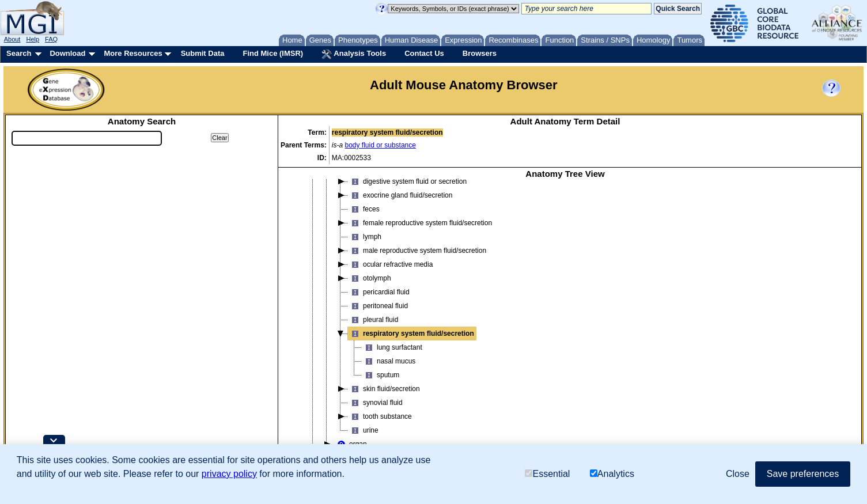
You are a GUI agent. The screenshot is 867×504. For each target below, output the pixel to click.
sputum (381, 375)
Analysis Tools (354, 54)
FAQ (51, 39)
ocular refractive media (390, 264)
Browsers (480, 53)
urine (363, 430)
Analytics (612, 474)
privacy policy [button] (229, 474)
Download (67, 53)
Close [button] (738, 474)
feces (364, 209)
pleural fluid (373, 320)
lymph (365, 237)
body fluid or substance (381, 145)
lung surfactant (392, 347)
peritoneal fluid (378, 306)
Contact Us (424, 53)
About (12, 39)
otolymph (370, 278)
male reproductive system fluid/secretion (417, 251)
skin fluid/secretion (384, 389)
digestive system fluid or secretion (407, 181)
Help (33, 39)
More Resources (133, 53)
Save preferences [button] (803, 474)
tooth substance (380, 416)
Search (19, 53)
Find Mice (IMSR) (273, 53)
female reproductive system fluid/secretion (420, 223)
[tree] (565, 336)
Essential (547, 474)
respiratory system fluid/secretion (411, 334)
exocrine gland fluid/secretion (400, 195)
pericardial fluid (379, 292)
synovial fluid (375, 403)
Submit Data (203, 53)
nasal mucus (389, 361)
